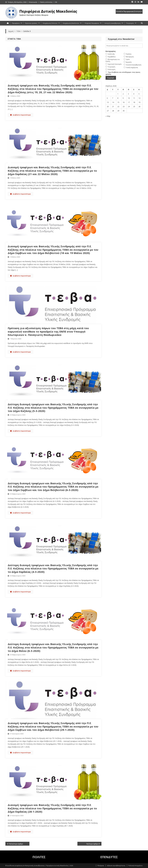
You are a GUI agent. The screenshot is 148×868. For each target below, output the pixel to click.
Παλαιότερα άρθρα (16, 844)
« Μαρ (108, 116)
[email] (124, 46)
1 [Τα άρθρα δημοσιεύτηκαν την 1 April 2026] (118, 94)
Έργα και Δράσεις (31, 23)
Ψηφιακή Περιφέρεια (92, 23)
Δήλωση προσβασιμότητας (116, 866)
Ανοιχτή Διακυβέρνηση (113, 23)
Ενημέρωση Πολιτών (50, 23)
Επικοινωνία (33, 2)
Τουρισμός (130, 23)
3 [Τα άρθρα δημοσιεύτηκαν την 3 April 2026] (128, 94)
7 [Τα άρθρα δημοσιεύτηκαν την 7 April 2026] (113, 98)
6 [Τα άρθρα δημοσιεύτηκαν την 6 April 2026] (107, 98)
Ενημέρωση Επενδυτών (71, 23)
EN (56, 2)
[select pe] (129, 11)
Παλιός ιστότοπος (46, 2)
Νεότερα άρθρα (92, 844)
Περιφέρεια (16, 23)
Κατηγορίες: (111, 51)
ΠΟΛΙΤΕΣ (39, 857)
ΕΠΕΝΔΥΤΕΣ (109, 857)
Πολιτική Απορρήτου (135, 866)
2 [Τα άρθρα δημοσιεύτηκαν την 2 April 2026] (123, 94)
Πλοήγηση (101, 866)
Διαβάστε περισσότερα (20, 115)
